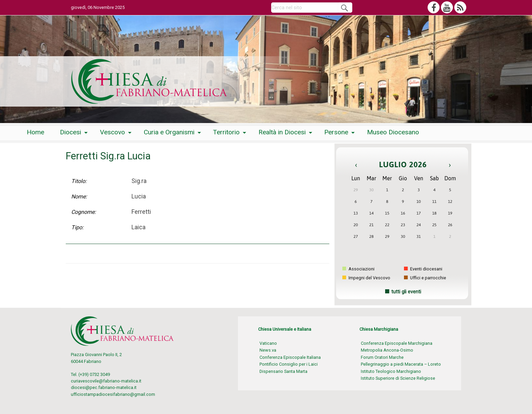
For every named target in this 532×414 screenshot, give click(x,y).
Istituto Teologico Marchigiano (391, 371)
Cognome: (84, 212)
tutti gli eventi (406, 292)
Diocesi (71, 132)
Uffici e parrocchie (425, 278)
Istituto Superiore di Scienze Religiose (398, 378)
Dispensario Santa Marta (283, 371)
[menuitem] (35, 132)
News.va (268, 350)
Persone (336, 132)
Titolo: (79, 181)
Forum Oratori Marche (382, 357)
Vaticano (268, 343)
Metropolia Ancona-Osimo (387, 350)
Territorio (226, 132)
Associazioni (358, 269)
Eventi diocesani (423, 269)
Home (35, 132)
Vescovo (112, 132)
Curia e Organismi (169, 132)
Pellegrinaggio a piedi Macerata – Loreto (401, 364)
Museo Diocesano (393, 132)
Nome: (79, 197)
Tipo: (77, 227)
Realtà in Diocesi (282, 132)
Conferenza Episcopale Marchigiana (397, 343)
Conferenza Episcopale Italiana (290, 357)
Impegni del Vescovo (366, 278)
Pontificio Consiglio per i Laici (289, 364)
